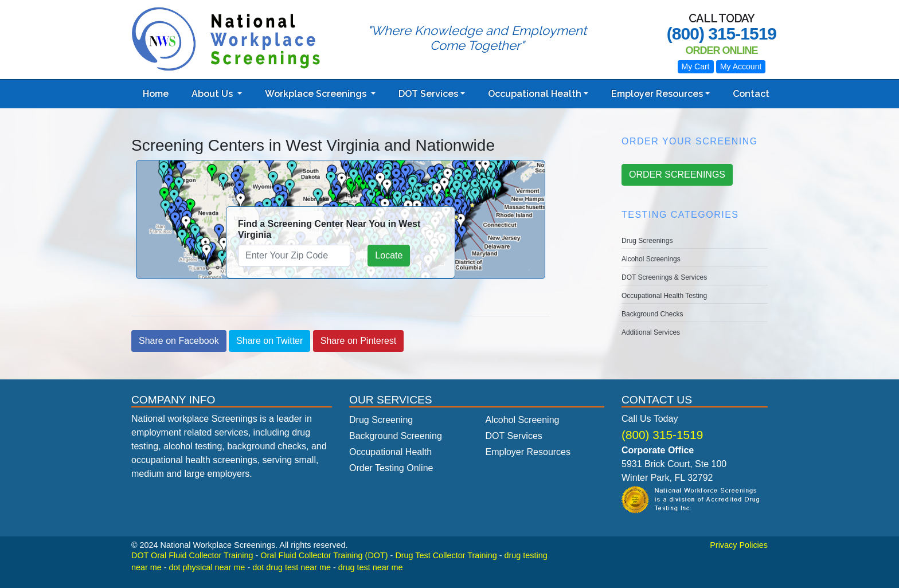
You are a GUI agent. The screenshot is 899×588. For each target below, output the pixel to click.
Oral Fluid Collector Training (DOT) (324, 555)
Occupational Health (535, 94)
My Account (741, 66)
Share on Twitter (269, 341)
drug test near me (371, 567)
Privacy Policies (739, 545)
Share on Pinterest (359, 341)
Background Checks (652, 314)
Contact (751, 94)
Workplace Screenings (317, 94)
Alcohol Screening (523, 420)
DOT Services (428, 94)
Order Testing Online (391, 468)
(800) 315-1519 (662, 435)
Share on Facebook (179, 341)
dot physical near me (207, 567)
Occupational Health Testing (664, 296)
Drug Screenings (647, 241)
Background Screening (396, 436)
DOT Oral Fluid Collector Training (192, 555)
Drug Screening (381, 420)
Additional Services (651, 332)
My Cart (696, 66)
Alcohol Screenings (651, 259)
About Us (213, 94)
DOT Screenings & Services (664, 277)
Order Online (721, 50)
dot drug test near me (292, 567)
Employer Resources (657, 94)
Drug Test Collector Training (446, 555)
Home (156, 94)
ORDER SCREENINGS (677, 175)
